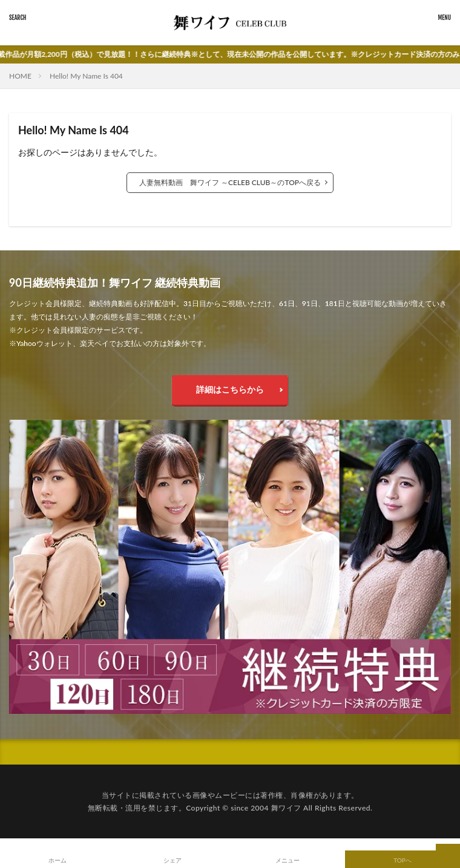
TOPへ (402, 860)
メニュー (287, 860)
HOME (20, 76)
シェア (172, 860)
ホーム (57, 860)
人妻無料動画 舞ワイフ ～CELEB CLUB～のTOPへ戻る (230, 182)
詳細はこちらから (230, 389)
